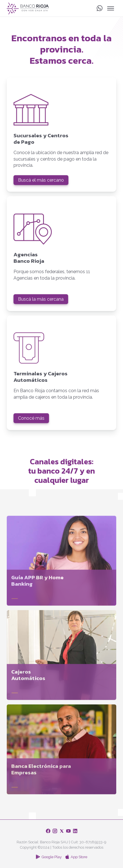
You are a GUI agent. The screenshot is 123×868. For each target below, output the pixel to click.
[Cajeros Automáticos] (61, 657)
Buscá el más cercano (41, 180)
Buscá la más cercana (41, 299)
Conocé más (31, 418)
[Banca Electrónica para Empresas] (61, 751)
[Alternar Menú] (111, 8)
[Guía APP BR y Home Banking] (61, 563)
